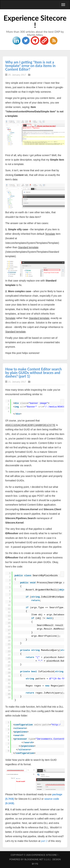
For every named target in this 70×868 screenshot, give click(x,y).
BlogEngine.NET (34, 859)
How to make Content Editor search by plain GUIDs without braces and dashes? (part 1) (33, 373)
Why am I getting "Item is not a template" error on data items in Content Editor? (30, 66)
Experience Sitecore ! (35, 22)
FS (37, 864)
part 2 (44, 841)
